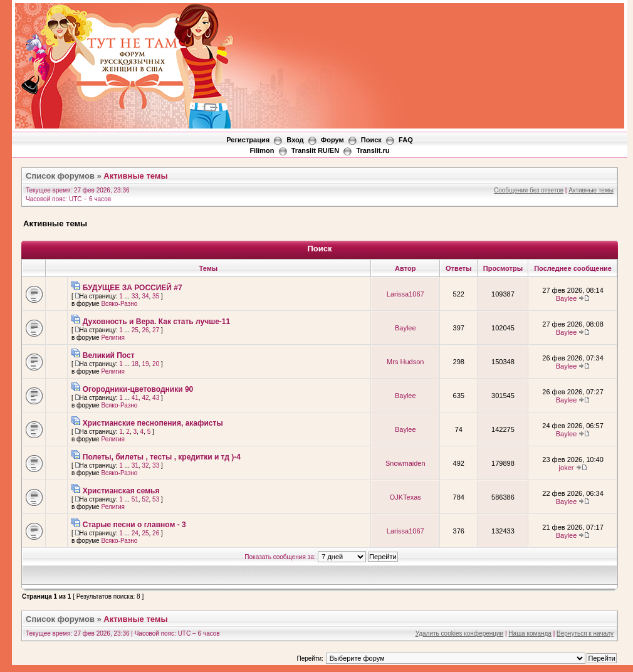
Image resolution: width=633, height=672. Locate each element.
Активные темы (135, 176)
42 (145, 398)
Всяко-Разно (119, 304)
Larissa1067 (405, 294)
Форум (332, 140)
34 (145, 296)
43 (156, 398)
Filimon (262, 150)
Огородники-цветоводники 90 (138, 389)
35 (156, 296)
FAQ (406, 140)
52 (145, 499)
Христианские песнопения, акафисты (153, 423)
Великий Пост (109, 355)
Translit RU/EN (315, 150)
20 (156, 364)
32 (145, 465)
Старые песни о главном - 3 (134, 525)
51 (135, 499)
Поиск (371, 140)
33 (135, 296)
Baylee (567, 298)
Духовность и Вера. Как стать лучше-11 (156, 322)
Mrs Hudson (405, 362)
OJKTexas (405, 497)
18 (135, 364)
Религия (113, 338)
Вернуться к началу (585, 633)
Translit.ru (373, 150)
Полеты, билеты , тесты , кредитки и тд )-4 (162, 457)
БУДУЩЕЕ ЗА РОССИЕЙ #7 (133, 288)
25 (135, 330)
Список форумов (60, 176)
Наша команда (530, 633)
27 (156, 330)
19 (145, 364)
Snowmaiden (405, 463)
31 (135, 465)
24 (135, 533)
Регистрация (248, 140)
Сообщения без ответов (529, 190)
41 (135, 398)
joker (567, 468)
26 (145, 330)
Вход (295, 140)
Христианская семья (121, 491)
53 (156, 499)
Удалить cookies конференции (460, 633)
